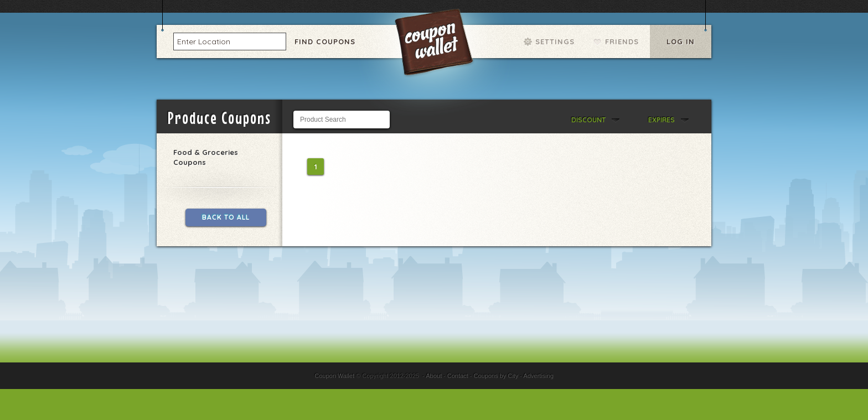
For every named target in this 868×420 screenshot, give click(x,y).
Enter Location (204, 41)
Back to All (226, 217)
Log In (681, 42)
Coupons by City (496, 376)
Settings (555, 42)
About (434, 376)
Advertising (538, 376)
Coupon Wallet (435, 44)
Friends (622, 42)
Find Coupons (325, 42)
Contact (458, 376)
